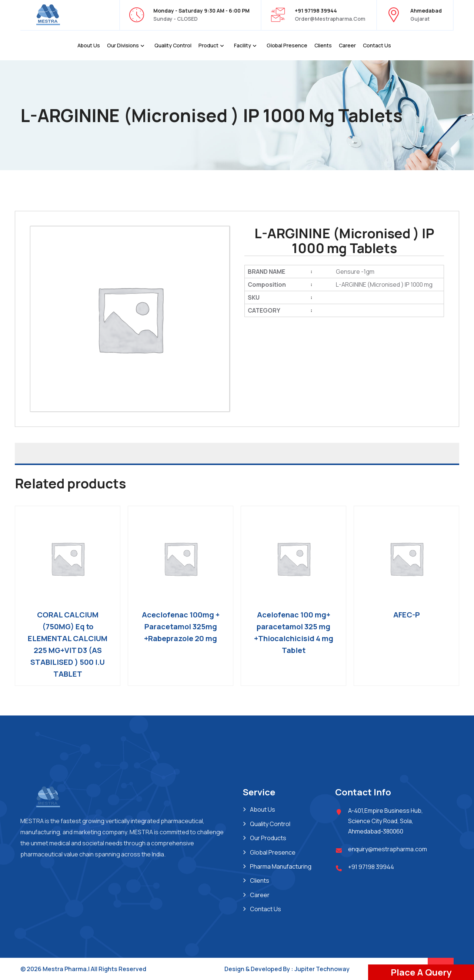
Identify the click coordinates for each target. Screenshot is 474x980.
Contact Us (377, 45)
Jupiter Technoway (322, 969)
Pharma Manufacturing (281, 866)
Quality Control (173, 45)
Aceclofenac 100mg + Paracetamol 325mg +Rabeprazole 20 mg (181, 627)
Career (347, 45)
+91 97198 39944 (371, 867)
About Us (89, 45)
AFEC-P (407, 615)
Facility (243, 45)
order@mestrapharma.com (330, 19)
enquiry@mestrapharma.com (388, 849)
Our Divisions (123, 45)
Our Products (268, 838)
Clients (323, 45)
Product (208, 45)
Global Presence (287, 45)
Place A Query (421, 972)
